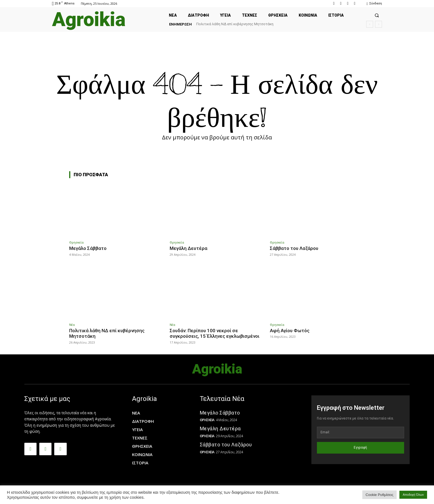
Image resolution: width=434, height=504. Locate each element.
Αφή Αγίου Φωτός (290, 331)
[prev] (370, 24)
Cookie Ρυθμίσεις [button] (379, 495)
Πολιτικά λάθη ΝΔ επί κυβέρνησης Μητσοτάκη (235, 24)
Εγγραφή (360, 447)
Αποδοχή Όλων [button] (413, 495)
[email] (361, 433)
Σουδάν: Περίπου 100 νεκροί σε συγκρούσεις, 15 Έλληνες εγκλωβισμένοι (215, 333)
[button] (377, 15)
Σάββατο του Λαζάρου (294, 248)
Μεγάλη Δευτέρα (188, 248)
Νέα (72, 325)
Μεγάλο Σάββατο (88, 248)
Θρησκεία (76, 242)
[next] (379, 24)
